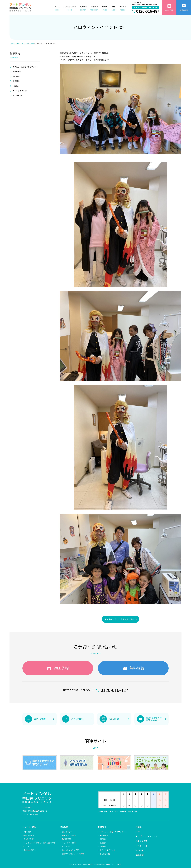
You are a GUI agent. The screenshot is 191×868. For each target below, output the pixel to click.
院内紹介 (28, 832)
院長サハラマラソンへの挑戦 (73, 854)
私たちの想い (67, 846)
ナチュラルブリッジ (20, 91)
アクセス (27, 846)
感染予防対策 (29, 835)
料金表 (139, 827)
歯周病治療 (17, 72)
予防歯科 (16, 76)
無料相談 (140, 855)
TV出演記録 (66, 839)
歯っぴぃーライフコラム (146, 836)
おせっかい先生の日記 (70, 850)
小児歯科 (16, 81)
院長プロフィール (69, 835)
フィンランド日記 (69, 843)
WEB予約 (140, 850)
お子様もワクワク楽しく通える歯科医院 (39, 843)
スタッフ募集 (142, 841)
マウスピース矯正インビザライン (25, 67)
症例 (138, 831)
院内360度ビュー (31, 850)
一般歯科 (16, 86)
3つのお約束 (29, 839)
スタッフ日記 (142, 846)
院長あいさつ (67, 832)
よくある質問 (18, 95)
